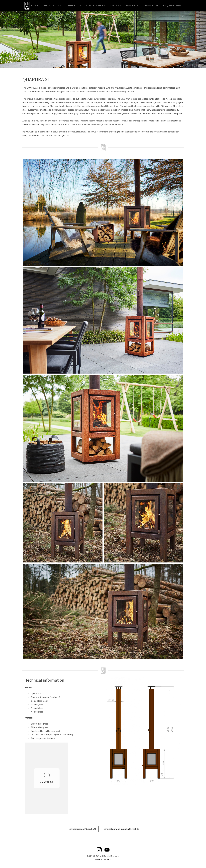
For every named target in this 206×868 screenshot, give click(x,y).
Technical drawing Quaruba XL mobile (121, 829)
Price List (133, 5)
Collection (53, 5)
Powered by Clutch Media (103, 859)
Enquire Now (172, 5)
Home (35, 5)
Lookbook (74, 5)
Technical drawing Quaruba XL (82, 829)
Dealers (115, 5)
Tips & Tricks (96, 5)
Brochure (152, 5)
